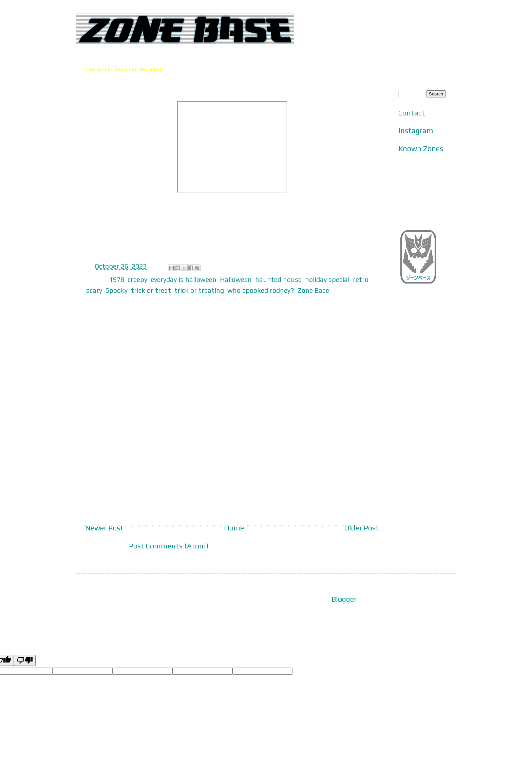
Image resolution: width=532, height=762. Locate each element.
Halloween (236, 279)
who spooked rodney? (261, 290)
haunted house (278, 279)
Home (234, 528)
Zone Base (313, 290)
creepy (137, 279)
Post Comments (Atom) (169, 546)
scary (94, 290)
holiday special (327, 279)
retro (361, 279)
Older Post (362, 528)
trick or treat (151, 290)
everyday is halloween (184, 279)
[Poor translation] (25, 660)
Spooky (117, 290)
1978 (117, 279)
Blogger (344, 599)
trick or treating (199, 290)
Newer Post (104, 528)
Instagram (416, 130)
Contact (412, 113)
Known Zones (421, 148)
